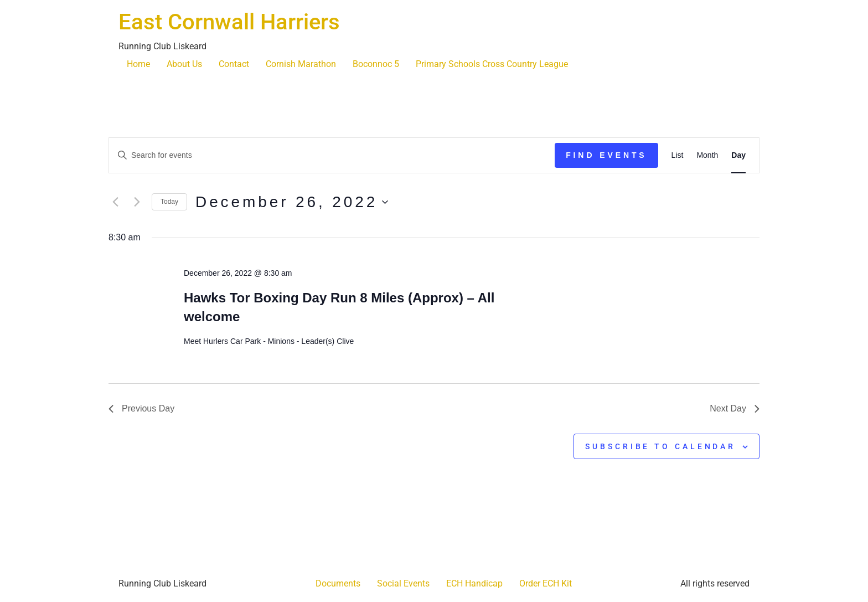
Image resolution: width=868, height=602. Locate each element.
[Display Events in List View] (678, 155)
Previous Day (141, 408)
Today (169, 202)
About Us (184, 64)
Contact (234, 64)
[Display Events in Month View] (707, 155)
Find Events (606, 155)
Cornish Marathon (301, 64)
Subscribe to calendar (660, 446)
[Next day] (137, 202)
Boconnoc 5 (376, 64)
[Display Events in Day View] (738, 155)
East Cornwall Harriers (229, 22)
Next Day (735, 408)
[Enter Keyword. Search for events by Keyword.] (332, 155)
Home (138, 64)
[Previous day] (115, 202)
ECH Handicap (474, 583)
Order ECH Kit (546, 583)
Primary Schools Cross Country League (492, 64)
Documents (338, 583)
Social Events (403, 583)
